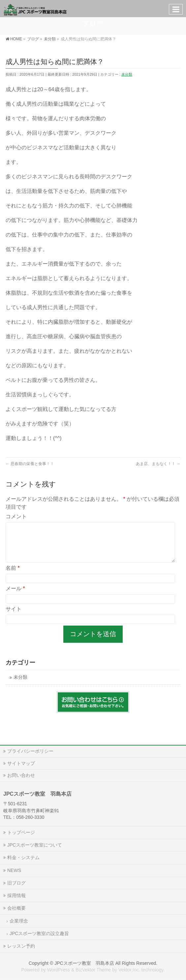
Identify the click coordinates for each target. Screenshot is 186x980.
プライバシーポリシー (30, 751)
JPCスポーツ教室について (35, 845)
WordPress (59, 970)
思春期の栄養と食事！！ (30, 464)
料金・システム (23, 857)
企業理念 (19, 921)
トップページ (21, 832)
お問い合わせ (21, 775)
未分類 (127, 74)
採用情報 (16, 895)
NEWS (14, 870)
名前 (13, 576)
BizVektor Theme (93, 970)
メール (15, 596)
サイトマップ (21, 763)
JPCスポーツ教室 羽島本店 (84, 963)
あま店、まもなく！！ (158, 464)
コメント (16, 516)
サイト (14, 617)
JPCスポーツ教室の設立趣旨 (39, 933)
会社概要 (16, 908)
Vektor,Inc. (129, 970)
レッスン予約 (21, 946)
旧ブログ (16, 883)
